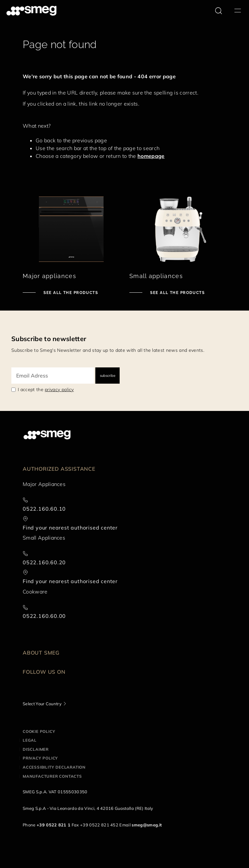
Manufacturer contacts (52, 776)
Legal (30, 740)
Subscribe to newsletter (49, 339)
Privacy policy (40, 758)
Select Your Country (42, 704)
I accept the (46, 389)
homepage (151, 156)
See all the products (70, 293)
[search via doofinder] (219, 11)
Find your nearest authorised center (70, 528)
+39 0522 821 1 (53, 825)
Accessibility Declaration (54, 767)
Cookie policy (39, 731)
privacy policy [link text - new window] (59, 389)
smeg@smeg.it (147, 825)
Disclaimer (36, 749)
